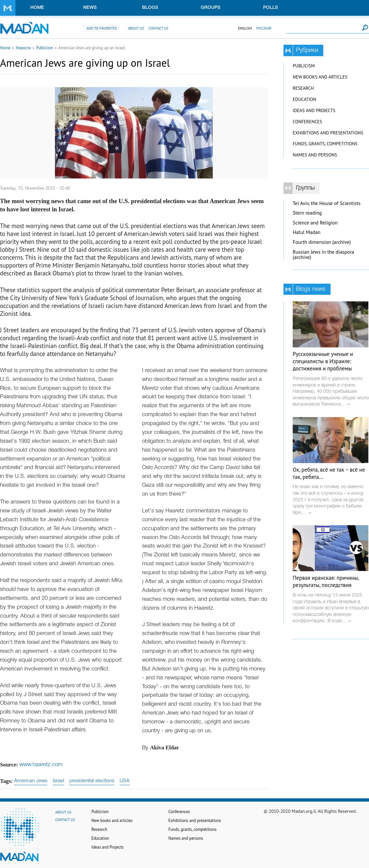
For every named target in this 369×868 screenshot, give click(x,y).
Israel (59, 781)
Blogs (150, 8)
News (90, 8)
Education (304, 99)
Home (37, 8)
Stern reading (307, 213)
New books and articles (320, 77)
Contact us (159, 28)
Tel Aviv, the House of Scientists (327, 203)
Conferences (307, 122)
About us (136, 28)
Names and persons (315, 155)
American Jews (31, 781)
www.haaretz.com (41, 765)
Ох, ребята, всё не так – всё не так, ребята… (329, 473)
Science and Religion (315, 223)
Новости (23, 48)
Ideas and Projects (314, 110)
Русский (264, 28)
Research (303, 88)
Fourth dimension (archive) (322, 242)
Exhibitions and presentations (328, 133)
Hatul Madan (307, 232)
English (245, 28)
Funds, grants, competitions (325, 144)
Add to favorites (102, 28)
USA (125, 781)
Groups (210, 8)
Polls (271, 8)
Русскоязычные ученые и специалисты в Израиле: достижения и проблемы (323, 361)
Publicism (45, 48)
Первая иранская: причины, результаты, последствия (326, 581)
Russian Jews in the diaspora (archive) (323, 255)
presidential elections (92, 781)
